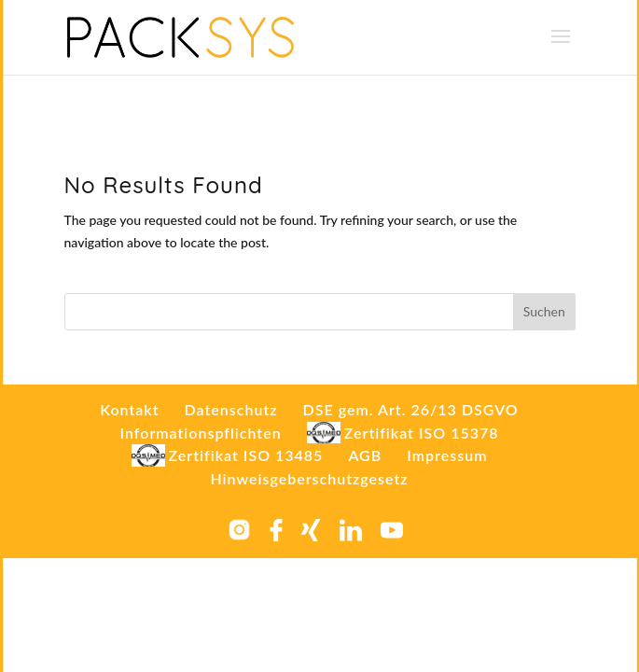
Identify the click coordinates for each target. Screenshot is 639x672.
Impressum (447, 455)
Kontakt (129, 409)
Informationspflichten (200, 433)
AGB (365, 455)
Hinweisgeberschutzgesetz (309, 478)
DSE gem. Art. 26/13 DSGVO (411, 409)
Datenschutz (231, 409)
